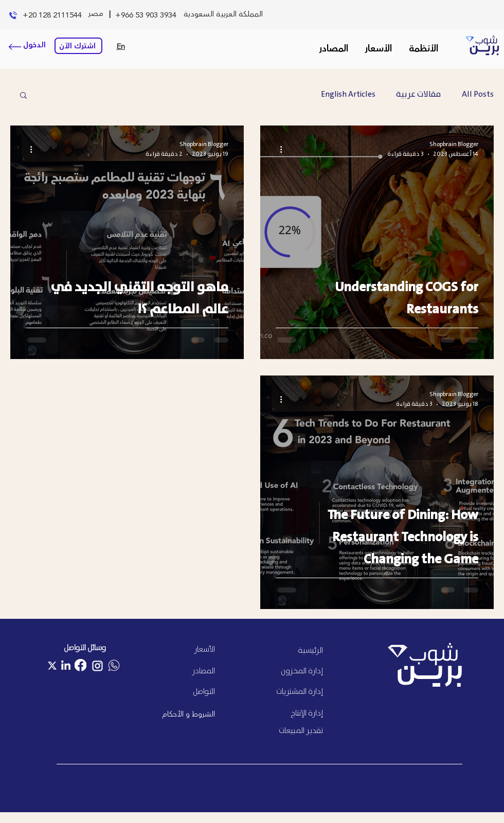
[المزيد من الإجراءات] (277, 149)
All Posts (478, 95)
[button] (423, 49)
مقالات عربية (419, 95)
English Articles (348, 95)
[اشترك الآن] (78, 46)
